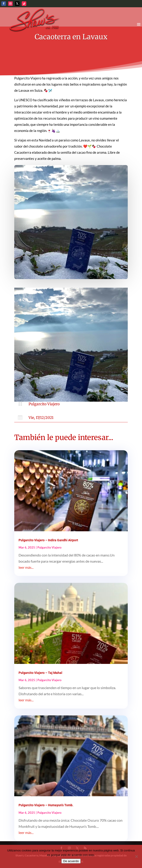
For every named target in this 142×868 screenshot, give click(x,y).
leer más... (26, 567)
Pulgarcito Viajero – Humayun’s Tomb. (46, 805)
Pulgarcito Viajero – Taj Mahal (40, 673)
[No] (136, 856)
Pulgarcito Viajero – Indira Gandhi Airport (48, 540)
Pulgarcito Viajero (44, 404)
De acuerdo (71, 861)
